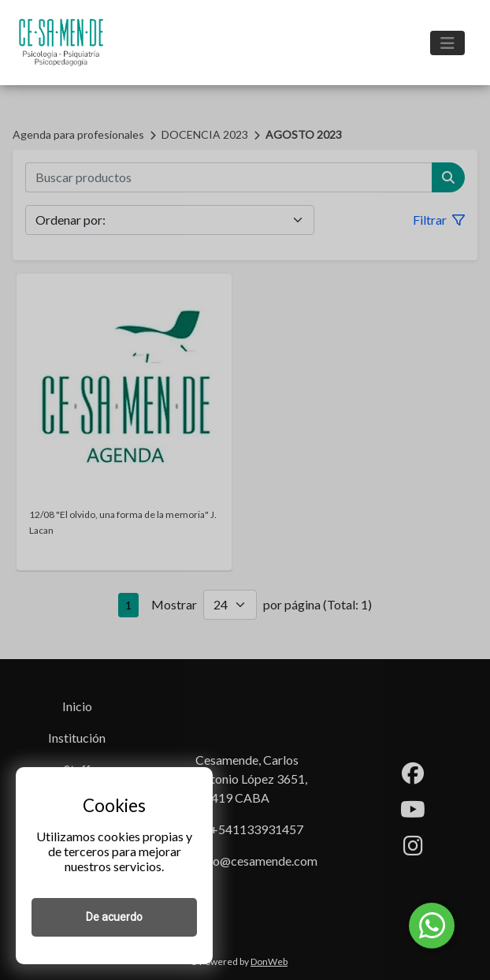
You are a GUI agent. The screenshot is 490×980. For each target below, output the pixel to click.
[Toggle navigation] (447, 43)
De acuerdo (114, 917)
